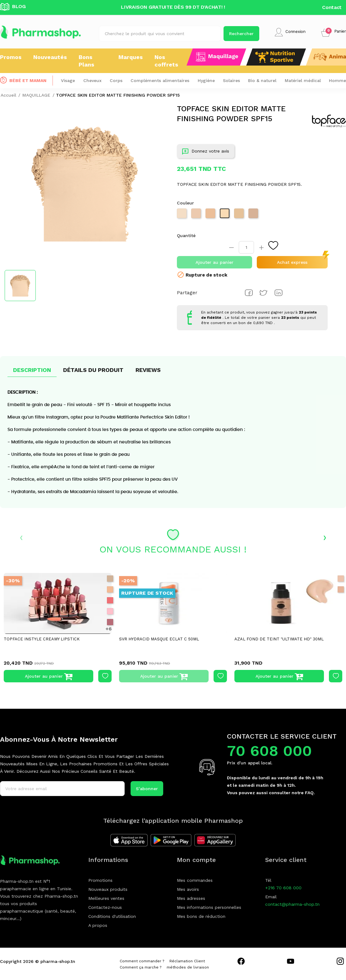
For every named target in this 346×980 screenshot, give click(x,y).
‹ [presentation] (21, 537)
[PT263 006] (225, 215)
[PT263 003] (182, 215)
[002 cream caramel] (110, 589)
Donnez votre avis (206, 152)
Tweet (264, 293)
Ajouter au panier (215, 262)
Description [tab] (32, 370)
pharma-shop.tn (58, 961)
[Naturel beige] (341, 589)
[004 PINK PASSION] (110, 600)
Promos (11, 57)
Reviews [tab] (148, 370)
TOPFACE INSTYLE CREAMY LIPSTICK (42, 639)
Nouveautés (50, 57)
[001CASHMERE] (110, 579)
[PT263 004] (197, 215)
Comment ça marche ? (141, 967)
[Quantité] (246, 247)
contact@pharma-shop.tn (292, 904)
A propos (98, 925)
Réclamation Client (187, 961)
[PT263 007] (240, 215)
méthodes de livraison (188, 967)
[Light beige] (341, 579)
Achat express (292, 262)
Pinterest (279, 293)
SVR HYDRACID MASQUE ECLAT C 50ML (159, 639)
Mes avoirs (188, 889)
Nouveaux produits (108, 889)
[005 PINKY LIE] (110, 611)
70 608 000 (269, 751)
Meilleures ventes (106, 898)
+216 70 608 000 (283, 888)
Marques (131, 57)
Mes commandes (195, 880)
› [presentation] (325, 537)
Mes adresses (191, 898)
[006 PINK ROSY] (110, 622)
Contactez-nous (105, 907)
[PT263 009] (254, 215)
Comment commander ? (142, 961)
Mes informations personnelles (209, 907)
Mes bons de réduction (201, 916)
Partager (249, 293)
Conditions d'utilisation (112, 916)
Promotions (100, 880)
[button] (334, 32)
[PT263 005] (211, 215)
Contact (332, 7)
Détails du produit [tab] (93, 370)
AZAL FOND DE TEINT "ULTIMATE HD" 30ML (279, 639)
